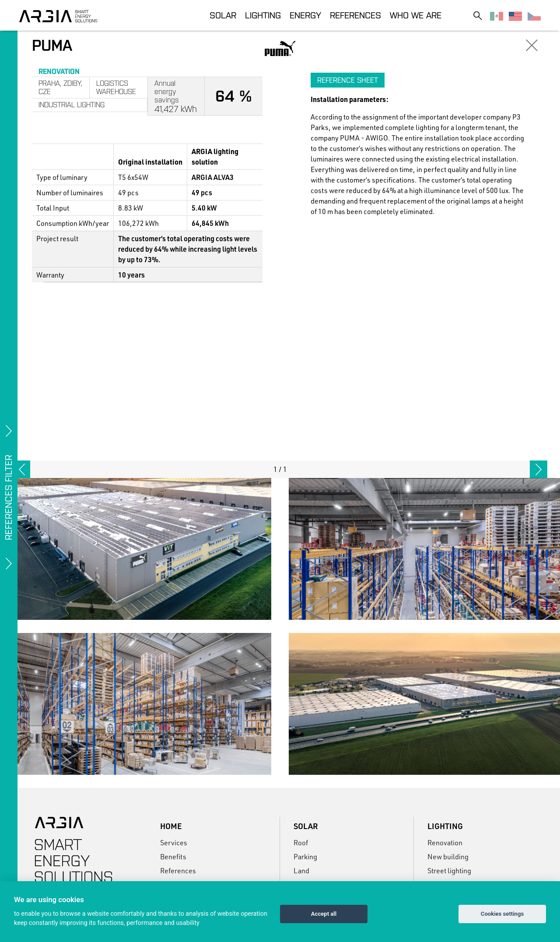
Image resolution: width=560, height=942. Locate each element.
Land (301, 870)
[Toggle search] (478, 16)
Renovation (445, 842)
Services (174, 842)
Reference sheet (348, 80)
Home (171, 826)
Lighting (263, 15)
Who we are (416, 15)
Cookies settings (502, 914)
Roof (301, 842)
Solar (223, 15)
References (355, 15)
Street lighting (449, 870)
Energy (305, 15)
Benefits (173, 856)
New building (448, 856)
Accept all (324, 914)
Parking (305, 856)
